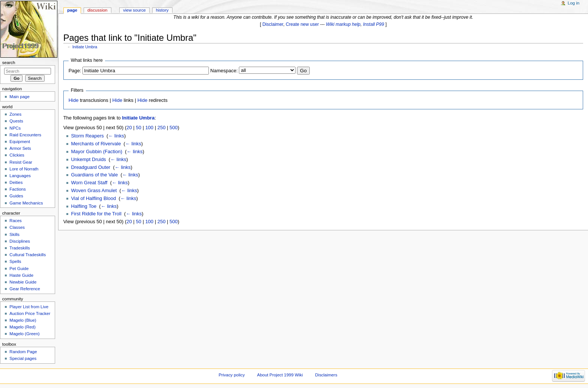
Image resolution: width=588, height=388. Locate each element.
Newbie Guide (23, 282)
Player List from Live (29, 307)
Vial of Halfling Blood (93, 198)
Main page (19, 97)
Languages (20, 176)
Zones (15, 114)
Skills (14, 234)
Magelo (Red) (22, 327)
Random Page (23, 352)
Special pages (23, 358)
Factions (17, 189)
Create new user (302, 24)
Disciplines (20, 241)
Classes (17, 227)
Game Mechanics (26, 203)
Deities (16, 182)
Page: (75, 71)
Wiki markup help (343, 24)
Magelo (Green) (24, 334)
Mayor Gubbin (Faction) (97, 151)
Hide (74, 100)
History (162, 10)
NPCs (15, 128)
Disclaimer (273, 24)
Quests (16, 121)
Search (9, 63)
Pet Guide (19, 269)
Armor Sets (20, 148)
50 (138, 128)
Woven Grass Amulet (94, 190)
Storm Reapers (87, 136)
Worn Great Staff (89, 183)
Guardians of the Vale (94, 175)
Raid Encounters (25, 135)
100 (149, 128)
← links (116, 136)
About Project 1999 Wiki (280, 375)
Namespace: (224, 71)
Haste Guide (21, 275)
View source (134, 10)
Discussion (97, 10)
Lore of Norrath (24, 169)
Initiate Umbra (85, 47)
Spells (15, 261)
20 (129, 128)
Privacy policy (232, 375)
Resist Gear (21, 162)
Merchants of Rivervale (96, 144)
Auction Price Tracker (30, 313)
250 (162, 128)
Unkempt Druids (88, 159)
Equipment (20, 142)
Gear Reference (25, 289)
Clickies (17, 155)
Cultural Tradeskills (28, 255)
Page (72, 10)
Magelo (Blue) (23, 320)
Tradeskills (19, 248)
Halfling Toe (84, 206)
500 (174, 128)
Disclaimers (326, 375)
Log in (574, 3)
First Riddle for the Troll (96, 214)
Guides (16, 196)
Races (15, 221)
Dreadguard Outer (91, 167)
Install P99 (373, 24)
